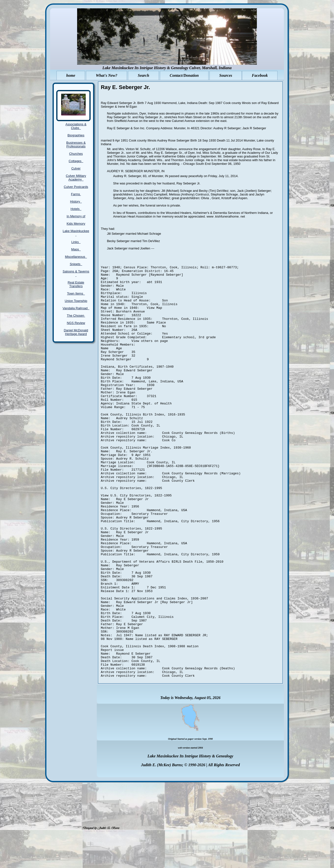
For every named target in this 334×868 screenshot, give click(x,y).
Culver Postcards (76, 187)
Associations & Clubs (76, 126)
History (76, 201)
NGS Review (76, 323)
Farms (76, 194)
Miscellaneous (76, 257)
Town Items (76, 293)
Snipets (76, 264)
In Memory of (76, 216)
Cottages (76, 161)
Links (76, 242)
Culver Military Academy (76, 178)
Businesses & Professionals (76, 144)
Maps (76, 249)
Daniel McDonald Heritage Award (76, 332)
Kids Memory (76, 224)
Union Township (76, 301)
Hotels (76, 209)
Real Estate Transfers (76, 284)
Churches (76, 154)
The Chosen (76, 316)
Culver (76, 168)
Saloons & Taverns (76, 273)
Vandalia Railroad (76, 308)
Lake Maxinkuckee (76, 233)
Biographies (76, 135)
